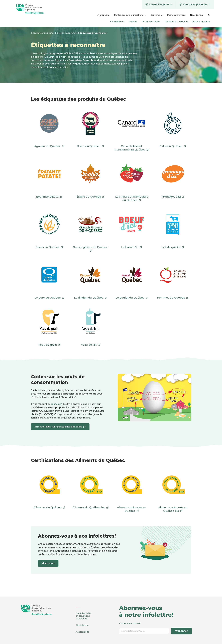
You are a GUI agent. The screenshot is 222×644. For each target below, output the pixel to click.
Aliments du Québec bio (90, 507)
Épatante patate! (49, 197)
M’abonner (49, 563)
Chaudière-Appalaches (43, 33)
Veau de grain (49, 345)
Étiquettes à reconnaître (93, 33)
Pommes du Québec (173, 298)
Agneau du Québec (49, 146)
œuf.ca (56, 404)
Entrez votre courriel (156, 628)
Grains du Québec (49, 247)
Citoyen (61, 33)
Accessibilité (83, 631)
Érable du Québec (90, 197)
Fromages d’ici (173, 197)
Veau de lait (90, 345)
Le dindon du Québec (90, 298)
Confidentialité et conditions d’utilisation (84, 616)
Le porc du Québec (49, 298)
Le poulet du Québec (132, 298)
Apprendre (72, 33)
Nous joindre (83, 625)
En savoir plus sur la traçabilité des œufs (61, 428)
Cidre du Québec (173, 146)
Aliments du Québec (49, 507)
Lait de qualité (173, 247)
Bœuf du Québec (90, 146)
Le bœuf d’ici (132, 247)
